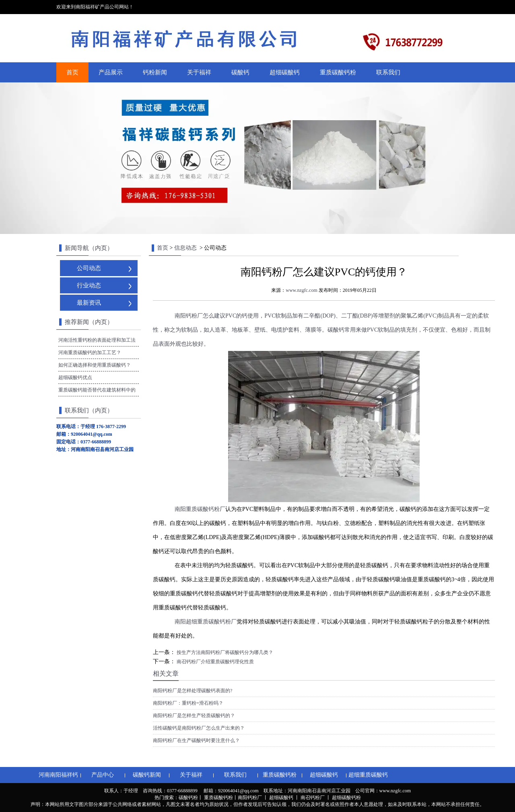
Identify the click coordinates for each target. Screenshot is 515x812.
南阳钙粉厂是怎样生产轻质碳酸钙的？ (194, 716)
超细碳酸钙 (285, 72)
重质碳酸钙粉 (338, 72)
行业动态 (89, 285)
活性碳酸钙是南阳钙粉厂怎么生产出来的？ (199, 728)
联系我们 (388, 72)
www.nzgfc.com (302, 290)
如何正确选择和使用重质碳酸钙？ (95, 365)
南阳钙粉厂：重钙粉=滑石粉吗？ (188, 703)
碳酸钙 (240, 72)
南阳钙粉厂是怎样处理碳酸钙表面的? (193, 691)
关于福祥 (199, 72)
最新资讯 (89, 303)
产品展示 (111, 72)
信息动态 (185, 248)
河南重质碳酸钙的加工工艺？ (90, 353)
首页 (72, 72)
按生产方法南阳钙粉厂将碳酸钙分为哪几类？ (224, 652)
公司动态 (89, 268)
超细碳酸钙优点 (75, 377)
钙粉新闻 (155, 72)
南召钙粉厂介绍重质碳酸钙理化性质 (215, 662)
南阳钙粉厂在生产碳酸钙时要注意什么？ (196, 740)
